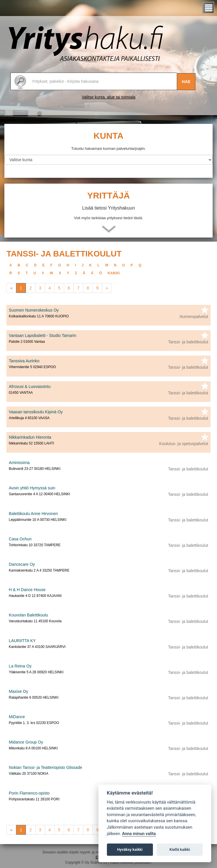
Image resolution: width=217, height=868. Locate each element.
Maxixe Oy (18, 691)
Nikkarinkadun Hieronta (30, 437)
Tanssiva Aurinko (24, 361)
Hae (186, 82)
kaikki (113, 273)
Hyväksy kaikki (130, 849)
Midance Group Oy (26, 742)
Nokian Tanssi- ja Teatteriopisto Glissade (45, 767)
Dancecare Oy (22, 564)
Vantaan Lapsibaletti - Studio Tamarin (42, 335)
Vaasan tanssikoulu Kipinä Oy (36, 412)
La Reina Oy (20, 666)
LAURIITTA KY (22, 641)
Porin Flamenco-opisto (29, 793)
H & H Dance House (27, 590)
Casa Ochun (20, 539)
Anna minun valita (139, 834)
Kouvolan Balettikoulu (28, 615)
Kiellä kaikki (180, 849)
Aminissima (19, 463)
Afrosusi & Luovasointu (30, 386)
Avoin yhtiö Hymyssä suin (32, 488)
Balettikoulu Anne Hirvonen (33, 514)
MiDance (17, 717)
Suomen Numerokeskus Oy (34, 310)
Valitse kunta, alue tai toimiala (108, 97)
